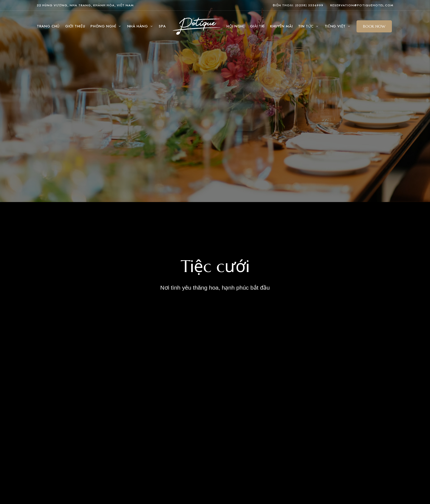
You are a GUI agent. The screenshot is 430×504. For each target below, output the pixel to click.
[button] (374, 26)
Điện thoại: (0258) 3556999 (298, 5)
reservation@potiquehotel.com (362, 5)
